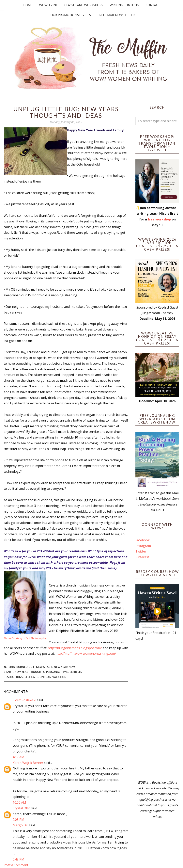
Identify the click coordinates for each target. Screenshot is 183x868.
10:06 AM (19, 802)
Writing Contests (124, 5)
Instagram (143, 546)
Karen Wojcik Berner (28, 763)
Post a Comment (16, 865)
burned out (25, 667)
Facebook (143, 540)
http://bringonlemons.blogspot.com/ (75, 648)
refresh (75, 672)
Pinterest (142, 557)
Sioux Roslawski (24, 700)
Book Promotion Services (70, 15)
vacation (59, 677)
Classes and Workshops (84, 5)
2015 (12, 667)
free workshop (159, 219)
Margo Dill (20, 825)
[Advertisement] (157, 711)
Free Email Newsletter (116, 15)
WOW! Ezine (48, 5)
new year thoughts (30, 672)
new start (44, 667)
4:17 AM (18, 757)
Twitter (141, 551)
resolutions (13, 677)
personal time (57, 672)
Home (28, 5)
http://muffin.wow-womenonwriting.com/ (86, 653)
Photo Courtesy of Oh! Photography (25, 638)
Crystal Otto (22, 808)
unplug (45, 677)
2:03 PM (18, 820)
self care (31, 677)
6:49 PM (18, 859)
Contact (153, 5)
